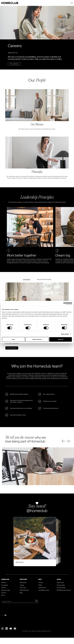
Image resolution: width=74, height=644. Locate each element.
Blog (21, 593)
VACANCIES (27, 279)
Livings (22, 585)
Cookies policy (61, 588)
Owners (4, 588)
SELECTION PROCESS (44, 279)
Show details (65, 334)
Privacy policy (61, 585)
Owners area (42, 588)
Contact (41, 583)
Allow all (61, 339)
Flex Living (23, 588)
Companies (5, 585)
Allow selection (37, 339)
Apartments (23, 583)
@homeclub (37, 511)
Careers (4, 593)
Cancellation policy (44, 590)
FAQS (40, 585)
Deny (13, 339)
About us (4, 583)
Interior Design (6, 590)
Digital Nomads (24, 590)
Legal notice (60, 583)
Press (3, 595)
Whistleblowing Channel (64, 590)
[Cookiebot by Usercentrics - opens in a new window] (65, 303)
